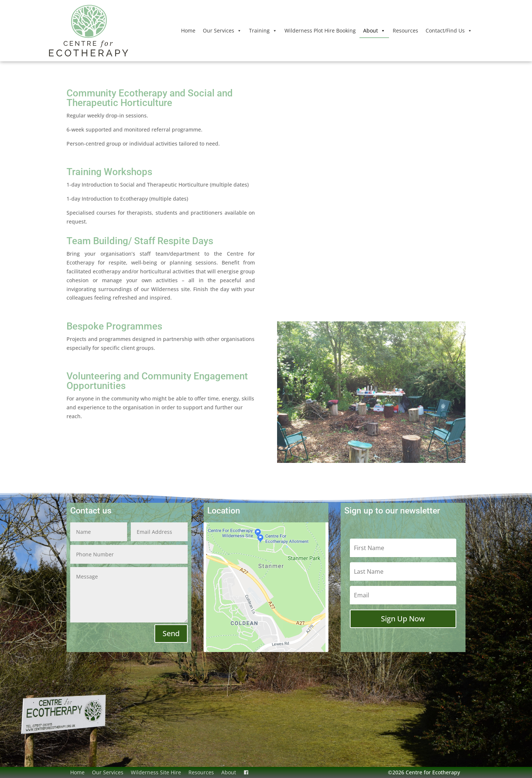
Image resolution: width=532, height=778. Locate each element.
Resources (405, 30)
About (374, 30)
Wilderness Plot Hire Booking (320, 30)
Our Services (222, 30)
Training (263, 30)
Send (171, 633)
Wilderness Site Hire (156, 772)
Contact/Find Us (449, 30)
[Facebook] (246, 772)
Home (188, 30)
